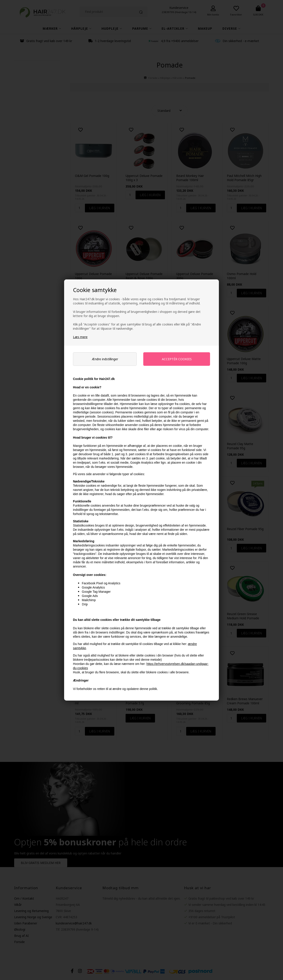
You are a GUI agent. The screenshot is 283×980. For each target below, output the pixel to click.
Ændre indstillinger (105, 359)
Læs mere (80, 337)
